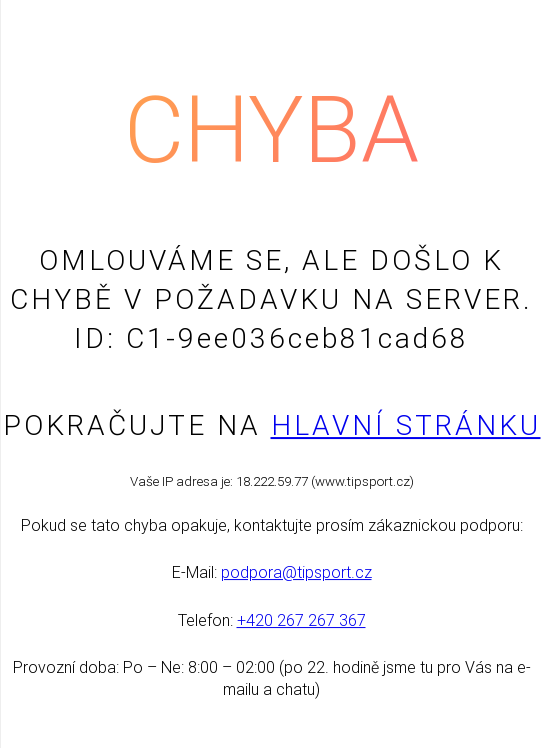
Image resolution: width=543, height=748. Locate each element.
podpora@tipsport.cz (296, 572)
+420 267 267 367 (301, 620)
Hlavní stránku (406, 425)
